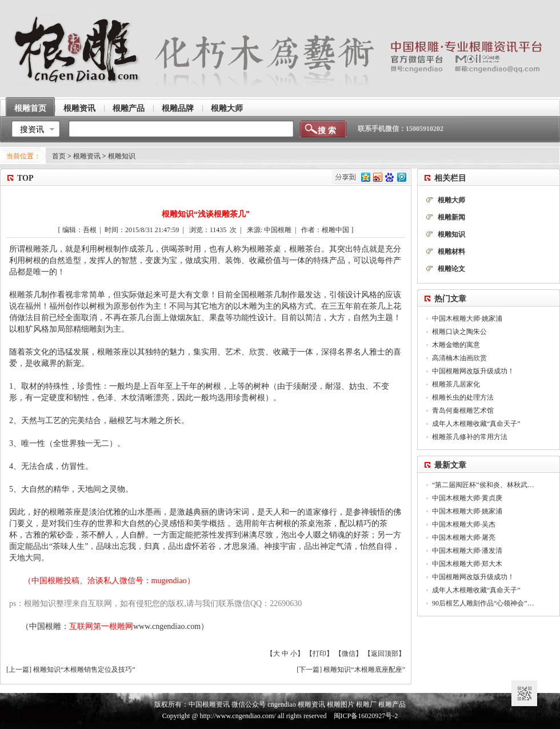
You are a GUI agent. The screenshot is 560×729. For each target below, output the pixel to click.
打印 (319, 654)
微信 (349, 654)
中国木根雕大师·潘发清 (467, 551)
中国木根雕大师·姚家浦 (467, 318)
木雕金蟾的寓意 (456, 345)
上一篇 (19, 670)
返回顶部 (385, 654)
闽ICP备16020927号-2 (366, 716)
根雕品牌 (178, 108)
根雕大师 (227, 108)
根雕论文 (451, 269)
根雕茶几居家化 (456, 384)
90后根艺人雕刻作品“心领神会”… (483, 603)
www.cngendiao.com (167, 626)
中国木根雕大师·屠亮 (464, 537)
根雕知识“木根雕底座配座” (364, 670)
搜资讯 (32, 130)
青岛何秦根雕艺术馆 (463, 411)
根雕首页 (30, 108)
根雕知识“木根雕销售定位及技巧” (84, 670)
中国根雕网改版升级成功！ (473, 371)
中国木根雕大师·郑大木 (467, 564)
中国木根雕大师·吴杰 (464, 524)
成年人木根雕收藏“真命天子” (476, 424)
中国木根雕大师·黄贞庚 (467, 498)
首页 (59, 156)
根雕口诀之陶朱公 (459, 332)
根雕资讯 (79, 108)
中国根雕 (45, 626)
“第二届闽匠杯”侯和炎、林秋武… (483, 485)
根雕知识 (122, 156)
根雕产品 (129, 108)
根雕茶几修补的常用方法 (470, 437)
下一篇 (309, 670)
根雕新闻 (451, 217)
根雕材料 (451, 252)
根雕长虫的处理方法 (463, 397)
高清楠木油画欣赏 (459, 358)
